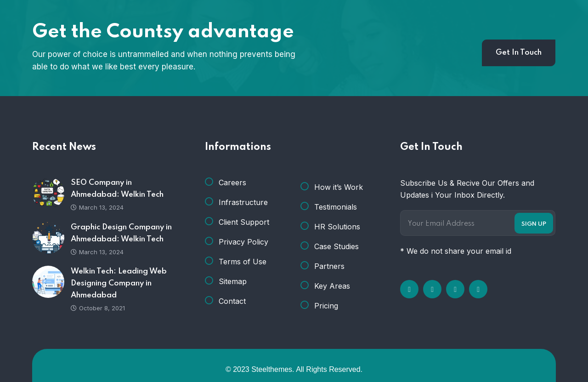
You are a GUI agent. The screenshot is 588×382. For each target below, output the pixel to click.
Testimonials (336, 207)
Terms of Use (243, 262)
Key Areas (332, 286)
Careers (232, 182)
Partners (329, 266)
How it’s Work (339, 187)
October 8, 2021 (98, 308)
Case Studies (336, 246)
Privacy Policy (243, 242)
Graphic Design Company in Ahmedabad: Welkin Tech (121, 233)
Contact (232, 301)
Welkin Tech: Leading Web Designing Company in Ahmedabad (119, 283)
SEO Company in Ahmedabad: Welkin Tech (117, 189)
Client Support (244, 222)
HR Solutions (337, 227)
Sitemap (233, 281)
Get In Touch (519, 53)
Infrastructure (243, 202)
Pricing (326, 306)
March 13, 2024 (97, 207)
